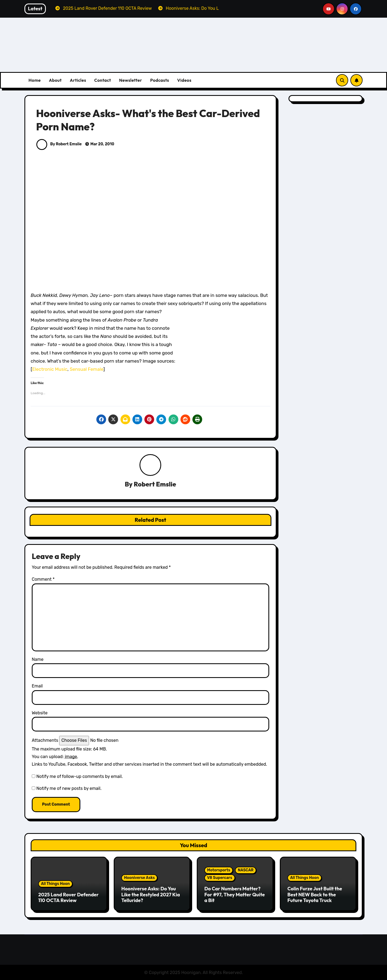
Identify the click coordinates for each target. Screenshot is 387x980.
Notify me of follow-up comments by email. (80, 776)
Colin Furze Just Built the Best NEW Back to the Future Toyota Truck (315, 895)
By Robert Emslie (59, 144)
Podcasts (159, 80)
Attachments (45, 741)
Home (35, 80)
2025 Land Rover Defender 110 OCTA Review (68, 898)
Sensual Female (87, 369)
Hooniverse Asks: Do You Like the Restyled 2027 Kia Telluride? (151, 895)
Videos (184, 80)
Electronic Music (50, 369)
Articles (78, 80)
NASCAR (246, 870)
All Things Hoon (55, 884)
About (55, 80)
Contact (103, 80)
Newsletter (131, 80)
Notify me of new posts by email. (69, 789)
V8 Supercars (220, 878)
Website (40, 713)
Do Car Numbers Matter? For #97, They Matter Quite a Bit (235, 895)
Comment (43, 579)
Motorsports (219, 870)
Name (38, 659)
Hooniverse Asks (139, 878)
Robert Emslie (155, 484)
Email (37, 686)
